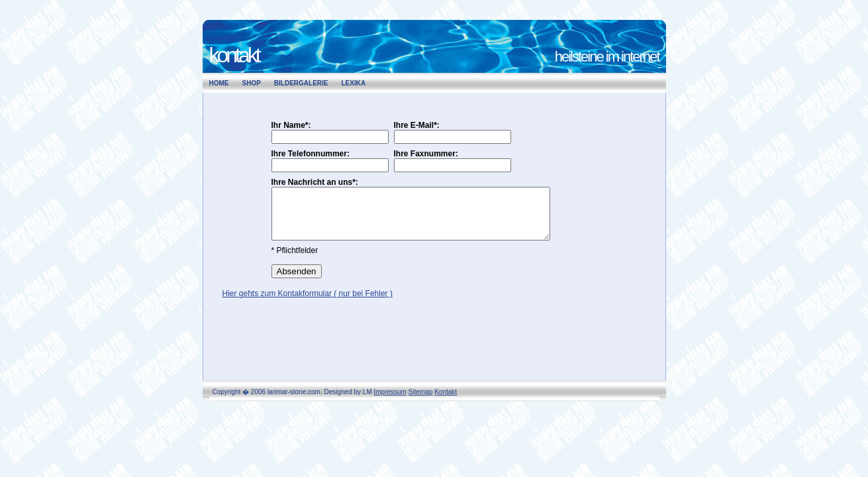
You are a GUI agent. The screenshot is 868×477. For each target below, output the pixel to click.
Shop (252, 83)
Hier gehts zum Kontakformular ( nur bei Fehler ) (308, 303)
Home (219, 83)
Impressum (390, 392)
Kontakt (446, 392)
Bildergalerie (301, 83)
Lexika (354, 83)
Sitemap (421, 392)
